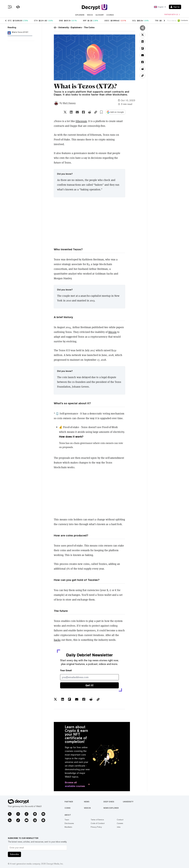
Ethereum (81, 121)
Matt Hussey (69, 103)
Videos (90, 15)
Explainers (80, 15)
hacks (57, 640)
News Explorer (111, 808)
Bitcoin (112, 332)
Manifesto (68, 827)
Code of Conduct (98, 823)
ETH (36, 21)
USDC (107, 21)
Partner (69, 802)
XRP (85, 21)
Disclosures (69, 823)
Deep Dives (109, 802)
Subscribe (14, 854)
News (87, 802)
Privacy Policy (96, 827)
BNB (61, 21)
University (128, 802)
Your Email (66, 670)
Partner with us (172, 15)
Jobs (119, 827)
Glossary (100, 15)
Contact (120, 820)
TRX (157, 21)
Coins (67, 808)
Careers (120, 823)
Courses (110, 15)
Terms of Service (97, 820)
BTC (10, 21)
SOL (134, 21)
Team (67, 820)
